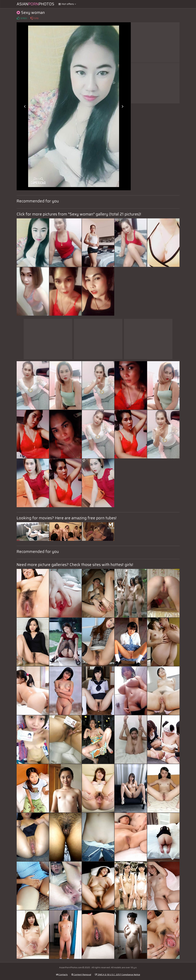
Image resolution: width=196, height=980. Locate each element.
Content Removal (81, 975)
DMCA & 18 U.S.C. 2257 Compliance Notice (117, 975)
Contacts (62, 975)
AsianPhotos (35, 4)
